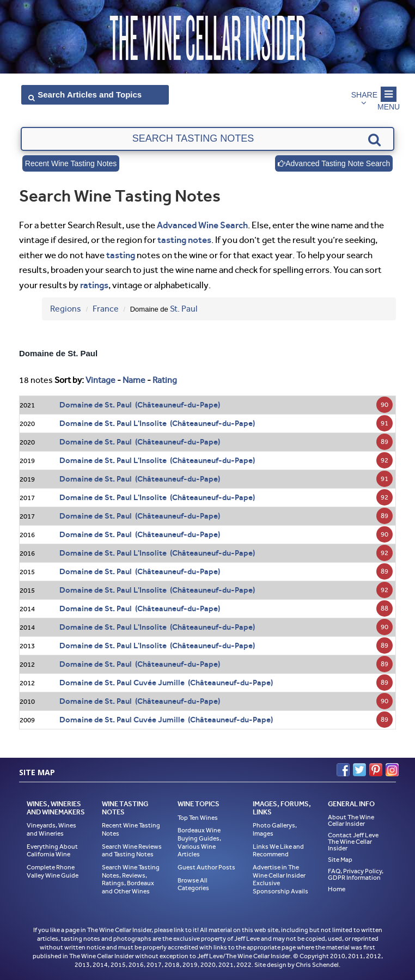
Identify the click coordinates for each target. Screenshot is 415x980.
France (106, 309)
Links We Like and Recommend (278, 851)
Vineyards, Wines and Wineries (51, 829)
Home (337, 889)
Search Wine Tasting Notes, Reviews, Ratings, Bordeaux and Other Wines (131, 879)
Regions (66, 309)
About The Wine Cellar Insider (351, 820)
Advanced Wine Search (202, 225)
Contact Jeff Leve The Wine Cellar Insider (353, 842)
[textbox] (207, 139)
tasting (121, 255)
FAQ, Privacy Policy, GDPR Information (356, 874)
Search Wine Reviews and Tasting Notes (132, 851)
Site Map (340, 860)
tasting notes (184, 240)
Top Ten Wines (198, 818)
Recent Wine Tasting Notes (71, 163)
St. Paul (184, 309)
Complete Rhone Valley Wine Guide (53, 871)
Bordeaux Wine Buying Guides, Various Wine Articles (199, 842)
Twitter (359, 770)
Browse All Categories (193, 884)
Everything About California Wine (52, 851)
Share (364, 95)
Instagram (392, 770)
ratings (94, 285)
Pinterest (376, 770)
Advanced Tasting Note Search (334, 163)
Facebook (343, 770)
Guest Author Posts (206, 867)
